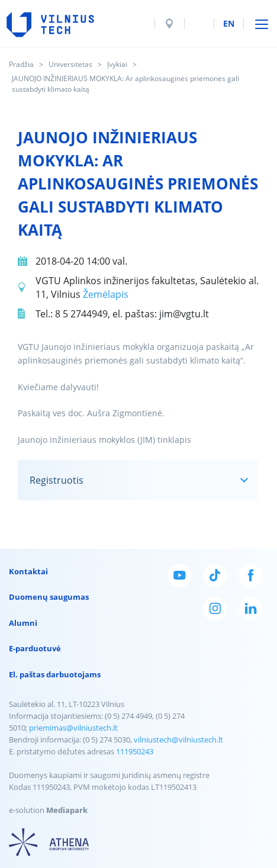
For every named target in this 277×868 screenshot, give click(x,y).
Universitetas (70, 64)
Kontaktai (28, 571)
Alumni (23, 623)
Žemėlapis (106, 294)
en (229, 23)
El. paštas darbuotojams (55, 674)
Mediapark (67, 810)
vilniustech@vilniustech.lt (178, 740)
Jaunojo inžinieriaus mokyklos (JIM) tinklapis (104, 440)
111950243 (135, 751)
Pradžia (21, 64)
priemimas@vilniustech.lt (73, 728)
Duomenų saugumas (49, 597)
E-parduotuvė (35, 648)
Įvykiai (117, 64)
